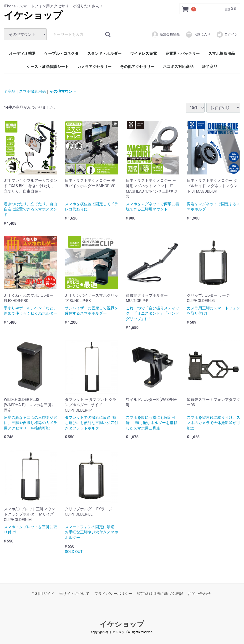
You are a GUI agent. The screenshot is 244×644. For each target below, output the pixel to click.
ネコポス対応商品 (178, 67)
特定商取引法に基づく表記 (160, 594)
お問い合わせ (199, 594)
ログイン (227, 35)
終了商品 (210, 67)
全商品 (10, 91)
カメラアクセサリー (94, 67)
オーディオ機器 (22, 54)
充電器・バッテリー (183, 54)
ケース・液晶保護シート (48, 67)
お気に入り (198, 35)
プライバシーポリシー (113, 594)
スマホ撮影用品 (222, 54)
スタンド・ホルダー (104, 54)
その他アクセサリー (137, 67)
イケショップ (33, 15)
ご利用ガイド (43, 594)
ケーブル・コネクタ (61, 54)
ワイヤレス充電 (143, 54)
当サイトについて (74, 594)
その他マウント (63, 91)
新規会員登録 (165, 35)
